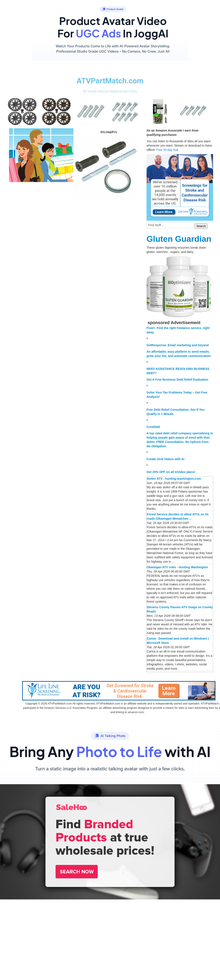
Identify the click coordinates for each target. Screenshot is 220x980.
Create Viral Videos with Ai (165, 459)
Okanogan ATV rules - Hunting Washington (177, 567)
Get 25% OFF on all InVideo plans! (171, 472)
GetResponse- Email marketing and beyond (178, 345)
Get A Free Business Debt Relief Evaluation (177, 380)
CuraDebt (153, 427)
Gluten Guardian (179, 239)
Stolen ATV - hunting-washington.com (174, 479)
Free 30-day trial (167, 150)
